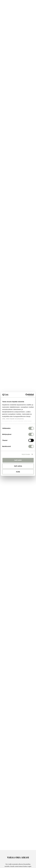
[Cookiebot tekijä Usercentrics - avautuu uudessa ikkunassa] (26, 395)
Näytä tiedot (26, 454)
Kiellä (18, 472)
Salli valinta (18, 466)
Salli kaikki (18, 460)
